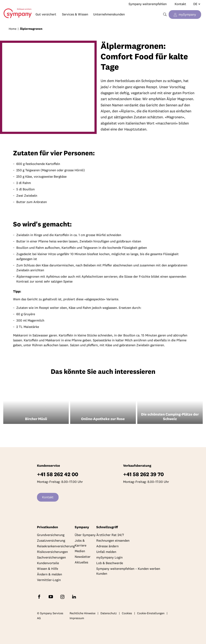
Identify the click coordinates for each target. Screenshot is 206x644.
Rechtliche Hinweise (83, 613)
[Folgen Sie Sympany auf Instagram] (63, 597)
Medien (80, 551)
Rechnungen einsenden (113, 541)
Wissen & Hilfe (48, 569)
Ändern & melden (50, 574)
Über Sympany (85, 535)
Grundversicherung (51, 535)
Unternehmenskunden (109, 14)
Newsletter (83, 557)
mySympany (187, 14)
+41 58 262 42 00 (58, 474)
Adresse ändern (107, 546)
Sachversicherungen (51, 558)
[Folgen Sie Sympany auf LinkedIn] (75, 597)
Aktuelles (81, 562)
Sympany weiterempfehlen (148, 4)
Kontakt (180, 4)
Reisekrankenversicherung (56, 546)
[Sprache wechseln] (195, 4)
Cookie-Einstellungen (151, 613)
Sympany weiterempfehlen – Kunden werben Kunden (128, 571)
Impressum (77, 618)
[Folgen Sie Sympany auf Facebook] (40, 597)
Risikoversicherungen (52, 552)
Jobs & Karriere (81, 543)
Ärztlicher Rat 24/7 (110, 535)
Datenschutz (109, 613)
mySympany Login (109, 558)
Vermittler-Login (49, 580)
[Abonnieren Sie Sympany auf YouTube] (51, 597)
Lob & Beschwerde (110, 563)
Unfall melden (106, 552)
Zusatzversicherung (51, 541)
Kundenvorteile (48, 563)
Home (16, 11)
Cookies (127, 613)
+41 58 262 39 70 (143, 474)
